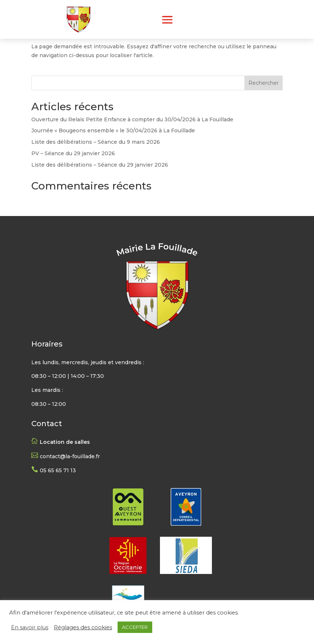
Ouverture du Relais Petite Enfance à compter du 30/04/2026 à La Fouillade (132, 119)
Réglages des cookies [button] (83, 627)
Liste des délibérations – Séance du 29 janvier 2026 (100, 165)
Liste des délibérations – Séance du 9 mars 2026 (96, 142)
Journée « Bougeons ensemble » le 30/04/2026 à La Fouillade (113, 130)
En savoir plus (30, 627)
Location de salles (65, 442)
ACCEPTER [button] (135, 627)
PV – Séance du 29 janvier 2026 (73, 153)
